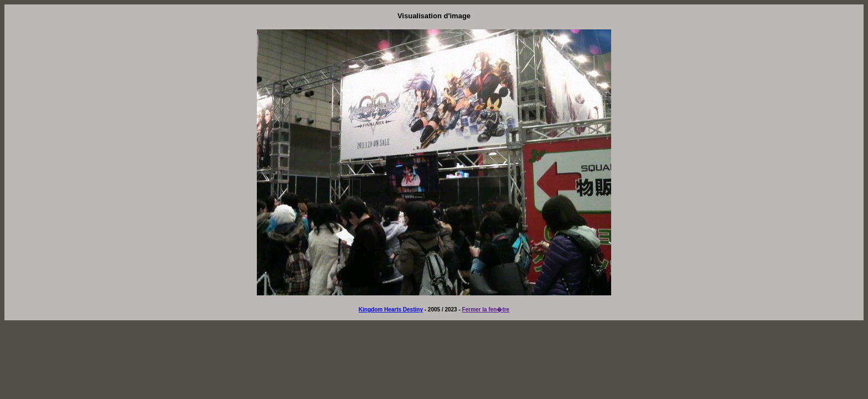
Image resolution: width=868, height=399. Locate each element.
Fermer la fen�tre (486, 310)
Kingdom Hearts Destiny (391, 310)
